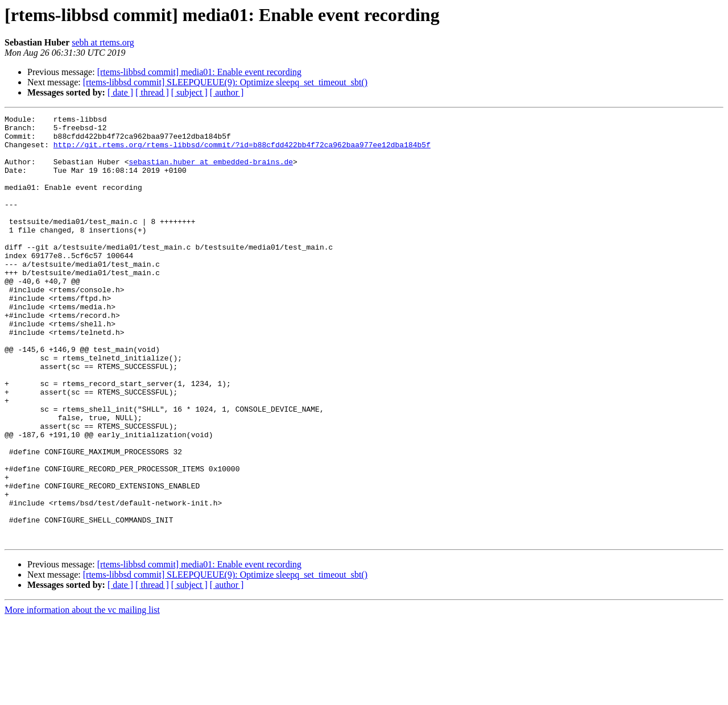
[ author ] (227, 92)
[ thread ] (152, 92)
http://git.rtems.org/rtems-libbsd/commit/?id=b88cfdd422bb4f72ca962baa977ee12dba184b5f (242, 151)
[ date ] (120, 92)
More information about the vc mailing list (82, 695)
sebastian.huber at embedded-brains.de (211, 172)
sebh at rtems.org (103, 42)
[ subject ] (189, 92)
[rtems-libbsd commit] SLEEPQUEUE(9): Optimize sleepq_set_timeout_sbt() (225, 82)
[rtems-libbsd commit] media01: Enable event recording (199, 72)
